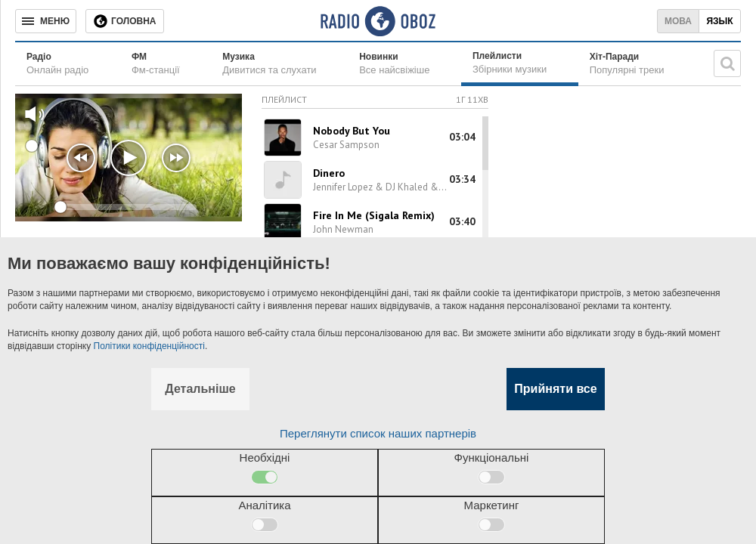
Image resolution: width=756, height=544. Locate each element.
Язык (719, 21)
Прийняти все (555, 389)
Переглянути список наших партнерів (378, 433)
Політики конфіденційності (149, 346)
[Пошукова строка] (727, 63)
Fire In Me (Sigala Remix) (374, 215)
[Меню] (46, 21)
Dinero (329, 173)
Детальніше (200, 389)
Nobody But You (352, 131)
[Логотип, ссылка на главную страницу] (378, 21)
